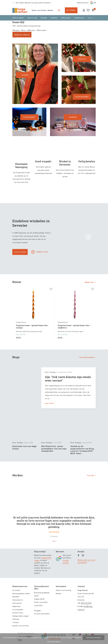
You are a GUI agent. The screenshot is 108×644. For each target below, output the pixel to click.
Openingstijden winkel (21, 594)
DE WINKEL (71, 10)
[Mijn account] (84, 10)
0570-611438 (86, 603)
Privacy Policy (18, 613)
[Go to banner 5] (73, 122)
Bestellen (16, 597)
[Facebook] (79, 555)
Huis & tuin (32, 18)
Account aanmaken (42, 614)
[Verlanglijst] (88, 10)
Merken (50, 10)
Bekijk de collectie (22, 35)
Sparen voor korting (20, 626)
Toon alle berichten (86, 357)
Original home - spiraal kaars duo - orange (32, 327)
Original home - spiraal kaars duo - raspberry (74, 327)
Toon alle (90, 475)
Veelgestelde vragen (20, 616)
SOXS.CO (82, 59)
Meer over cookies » (54, 642)
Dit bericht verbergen (94, 638)
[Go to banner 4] (29, 122)
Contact (16, 622)
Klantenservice (83, 3)
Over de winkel (20, 252)
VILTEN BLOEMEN (82, 97)
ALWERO (25, 75)
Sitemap (16, 619)
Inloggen (38, 611)
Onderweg (79, 18)
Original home (21, 322)
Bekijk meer (89, 282)
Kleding (54, 18)
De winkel (16, 590)
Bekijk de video (40, 252)
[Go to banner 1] (35, 74)
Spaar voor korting (39, 10)
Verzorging (93, 18)
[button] (52, 541)
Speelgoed (66, 18)
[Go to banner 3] (79, 90)
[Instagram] (83, 555)
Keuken (44, 18)
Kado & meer (18, 18)
